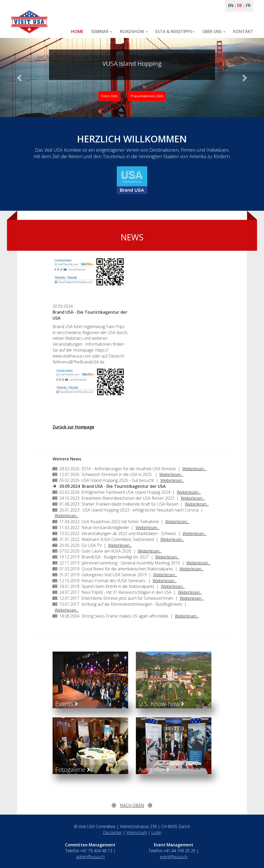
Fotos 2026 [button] (109, 96)
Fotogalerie (73, 769)
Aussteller (154, 769)
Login (156, 832)
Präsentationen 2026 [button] (147, 96)
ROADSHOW (134, 31)
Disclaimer (112, 832)
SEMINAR (102, 31)
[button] (20, 78)
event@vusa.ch (174, 857)
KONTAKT (243, 31)
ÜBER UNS (214, 31)
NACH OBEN (132, 805)
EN (231, 5)
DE (240, 5)
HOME (77, 31)
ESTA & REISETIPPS (175, 31)
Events (67, 704)
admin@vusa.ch (90, 857)
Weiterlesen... (194, 469)
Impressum (137, 832)
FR (248, 5)
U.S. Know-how (161, 704)
